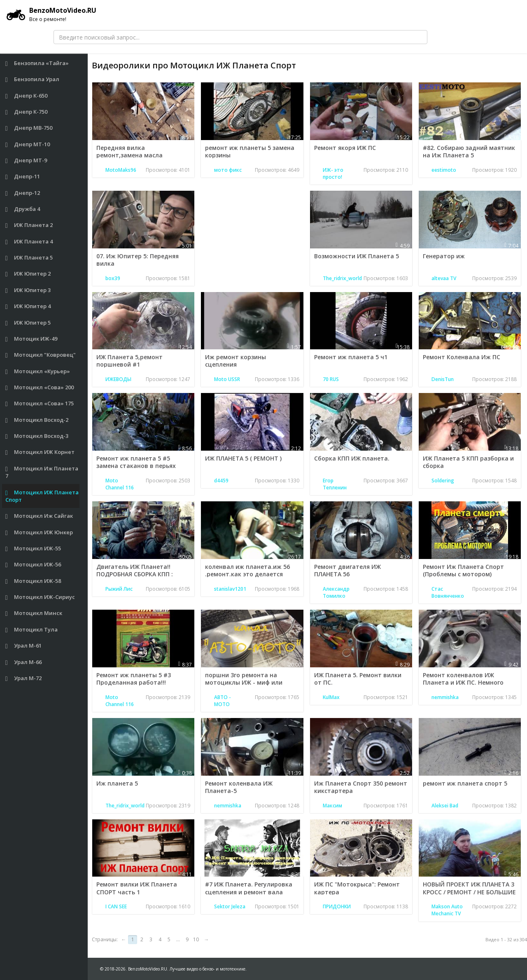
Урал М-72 (24, 678)
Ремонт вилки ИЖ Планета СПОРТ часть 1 (137, 888)
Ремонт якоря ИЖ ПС (345, 148)
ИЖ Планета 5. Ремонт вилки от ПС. (358, 679)
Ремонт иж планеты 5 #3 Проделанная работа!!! (134, 679)
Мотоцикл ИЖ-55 (33, 548)
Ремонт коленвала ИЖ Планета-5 (239, 787)
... (178, 939)
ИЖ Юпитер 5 (28, 323)
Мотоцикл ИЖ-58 (33, 581)
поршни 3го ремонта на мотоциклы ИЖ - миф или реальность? (244, 682)
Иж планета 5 (117, 783)
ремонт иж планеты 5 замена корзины (250, 151)
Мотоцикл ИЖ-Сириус (40, 597)
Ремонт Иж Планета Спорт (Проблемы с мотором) (463, 570)
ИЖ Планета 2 (29, 225)
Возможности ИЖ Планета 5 (357, 256)
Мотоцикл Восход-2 (37, 420)
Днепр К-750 (27, 112)
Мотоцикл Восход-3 (37, 436)
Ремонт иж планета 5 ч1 (351, 357)
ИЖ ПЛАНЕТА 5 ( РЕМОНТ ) (243, 458)
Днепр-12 (23, 193)
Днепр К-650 (27, 96)
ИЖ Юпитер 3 (28, 290)
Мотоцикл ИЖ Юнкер (39, 532)
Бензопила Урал (33, 79)
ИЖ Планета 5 (29, 258)
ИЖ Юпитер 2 (28, 274)
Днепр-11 (23, 177)
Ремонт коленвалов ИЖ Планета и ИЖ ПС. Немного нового (463, 682)
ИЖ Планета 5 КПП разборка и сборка (468, 462)
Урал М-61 (24, 646)
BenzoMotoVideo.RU (51, 14)
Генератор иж (444, 256)
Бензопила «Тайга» (37, 63)
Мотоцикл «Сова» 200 (40, 387)
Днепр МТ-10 (28, 144)
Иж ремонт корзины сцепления (236, 361)
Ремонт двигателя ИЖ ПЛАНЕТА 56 (347, 570)
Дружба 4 (23, 209)
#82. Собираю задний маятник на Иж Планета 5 (469, 151)
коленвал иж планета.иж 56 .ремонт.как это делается (247, 570)
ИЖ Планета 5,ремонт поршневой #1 (129, 361)
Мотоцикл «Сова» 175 (40, 403)
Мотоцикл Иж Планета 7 (42, 472)
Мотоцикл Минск (34, 613)
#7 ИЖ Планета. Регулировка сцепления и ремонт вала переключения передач (249, 892)
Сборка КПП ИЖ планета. (352, 458)
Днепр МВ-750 (29, 128)
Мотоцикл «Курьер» (38, 371)
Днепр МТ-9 (26, 160)
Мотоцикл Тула (32, 630)
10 (196, 939)
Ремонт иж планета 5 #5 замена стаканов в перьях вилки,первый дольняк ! (136, 466)
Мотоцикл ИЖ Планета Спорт (42, 496)
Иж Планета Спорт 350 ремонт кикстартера (361, 787)
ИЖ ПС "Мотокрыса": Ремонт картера (357, 888)
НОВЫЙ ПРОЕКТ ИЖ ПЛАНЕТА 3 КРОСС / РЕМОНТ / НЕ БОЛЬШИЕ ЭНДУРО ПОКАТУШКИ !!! (469, 892)
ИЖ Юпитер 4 (28, 306)
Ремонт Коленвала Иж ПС (462, 357)
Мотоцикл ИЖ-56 (33, 565)
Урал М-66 (24, 662)
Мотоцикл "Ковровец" (41, 355)
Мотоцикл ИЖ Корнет (40, 452)
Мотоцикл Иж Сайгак (39, 516)
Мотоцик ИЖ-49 (31, 339)
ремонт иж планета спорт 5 (465, 783)
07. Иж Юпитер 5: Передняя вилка (138, 260)
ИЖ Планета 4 (29, 242)
